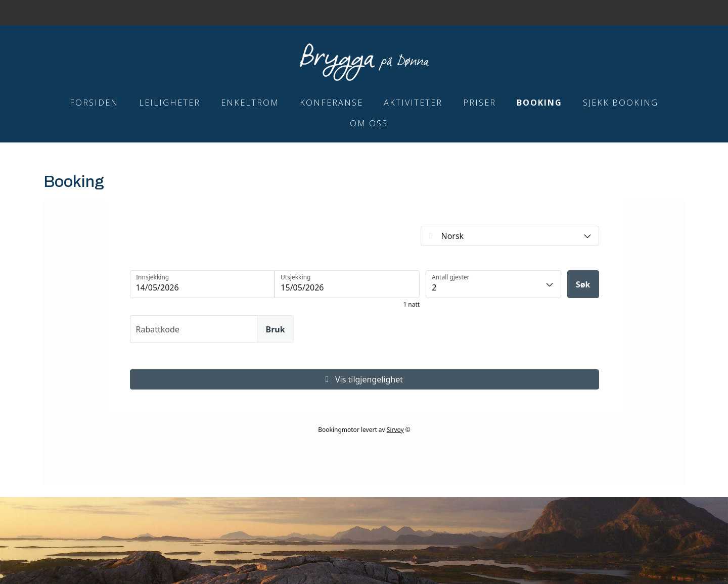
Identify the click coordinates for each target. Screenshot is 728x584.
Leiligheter (170, 103)
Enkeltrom (250, 103)
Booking (539, 103)
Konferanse (331, 103)
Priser (480, 103)
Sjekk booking (621, 103)
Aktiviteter (413, 103)
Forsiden (94, 103)
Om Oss (369, 123)
